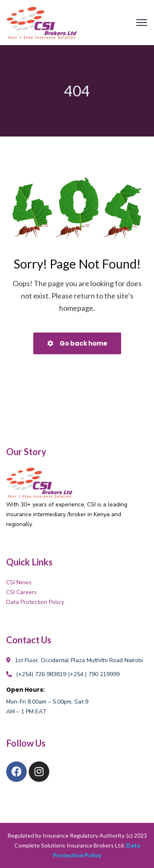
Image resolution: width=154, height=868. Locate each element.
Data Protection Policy (35, 602)
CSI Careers (22, 592)
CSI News (19, 582)
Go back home (77, 343)
